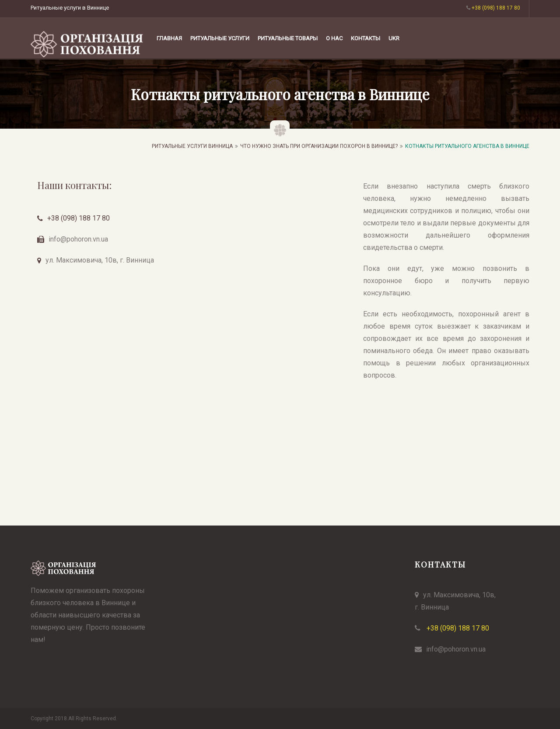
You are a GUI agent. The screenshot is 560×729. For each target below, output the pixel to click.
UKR (394, 38)
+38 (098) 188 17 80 (79, 218)
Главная (169, 38)
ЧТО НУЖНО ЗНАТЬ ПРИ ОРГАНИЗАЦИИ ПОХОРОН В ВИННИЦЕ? (319, 146)
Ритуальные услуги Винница (192, 146)
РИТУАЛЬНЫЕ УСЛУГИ (220, 38)
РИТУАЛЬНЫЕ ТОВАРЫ (288, 38)
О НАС (334, 38)
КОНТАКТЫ (366, 38)
